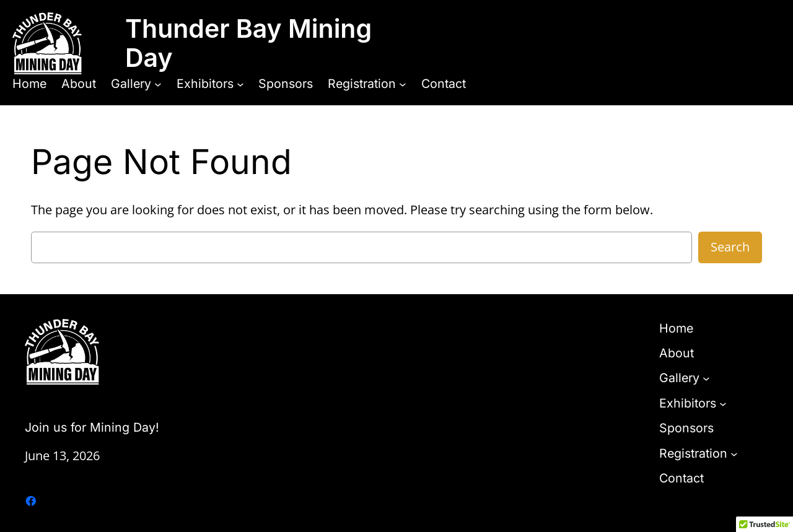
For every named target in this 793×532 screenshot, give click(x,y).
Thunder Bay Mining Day (248, 43)
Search (730, 247)
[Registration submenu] (403, 84)
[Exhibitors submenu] (240, 84)
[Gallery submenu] (158, 84)
